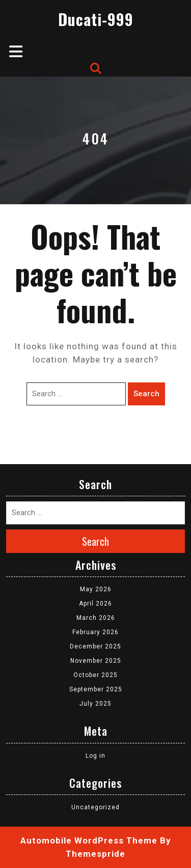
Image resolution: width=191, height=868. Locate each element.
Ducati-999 (96, 19)
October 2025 (95, 675)
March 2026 (96, 618)
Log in (95, 756)
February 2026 (95, 632)
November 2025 (96, 661)
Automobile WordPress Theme (89, 840)
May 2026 (96, 589)
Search (146, 394)
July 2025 (95, 704)
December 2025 (95, 646)
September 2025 (96, 689)
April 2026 (95, 604)
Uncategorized (95, 807)
